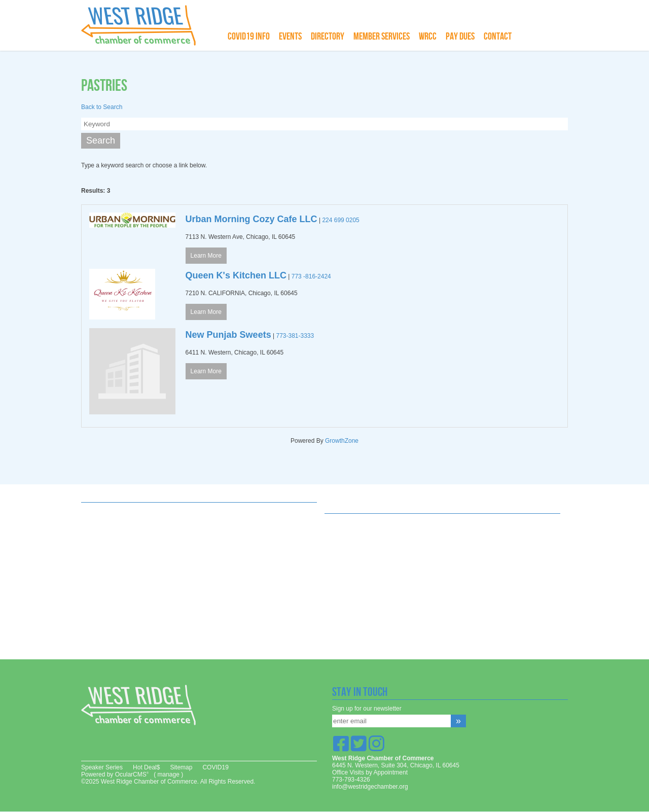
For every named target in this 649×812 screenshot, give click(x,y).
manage (168, 774)
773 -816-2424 (311, 276)
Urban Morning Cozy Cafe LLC (251, 219)
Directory (328, 37)
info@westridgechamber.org (370, 787)
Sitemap (181, 767)
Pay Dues (460, 37)
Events (290, 37)
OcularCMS (132, 774)
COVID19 (215, 767)
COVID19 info (249, 37)
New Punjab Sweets (228, 335)
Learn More (206, 256)
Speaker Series (102, 767)
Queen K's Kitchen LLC (236, 275)
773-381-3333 (295, 336)
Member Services (382, 37)
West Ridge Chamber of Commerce (145, 25)
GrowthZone (342, 441)
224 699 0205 (340, 220)
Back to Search (102, 107)
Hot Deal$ (146, 767)
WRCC (428, 37)
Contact (498, 37)
